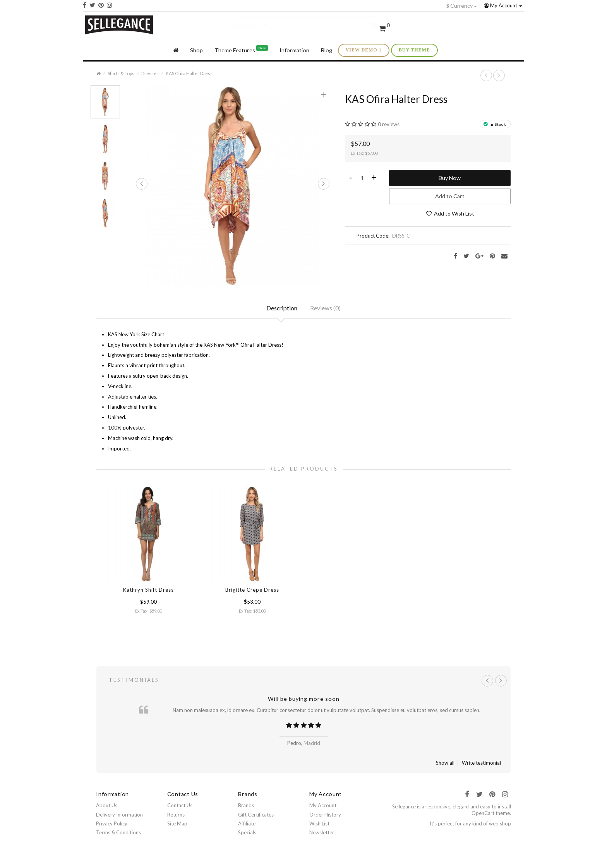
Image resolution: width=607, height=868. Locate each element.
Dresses (150, 73)
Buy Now (450, 177)
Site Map (177, 825)
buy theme (414, 50)
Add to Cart (450, 196)
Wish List (319, 825)
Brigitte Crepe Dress (252, 591)
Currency (462, 6)
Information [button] (294, 50)
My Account (503, 5)
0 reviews (389, 124)
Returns (176, 816)
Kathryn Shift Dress (148, 591)
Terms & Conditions (118, 834)
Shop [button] (196, 50)
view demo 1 (364, 50)
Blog (327, 50)
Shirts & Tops (121, 73)
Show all (445, 765)
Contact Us (180, 807)
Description (282, 308)
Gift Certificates (256, 816)
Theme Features (241, 49)
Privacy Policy (112, 825)
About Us (107, 807)
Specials (247, 834)
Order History (325, 816)
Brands (246, 807)
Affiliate (247, 825)
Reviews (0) (326, 308)
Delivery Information (119, 816)
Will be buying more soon (304, 700)
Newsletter (322, 834)
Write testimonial (481, 765)
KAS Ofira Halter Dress (189, 73)
